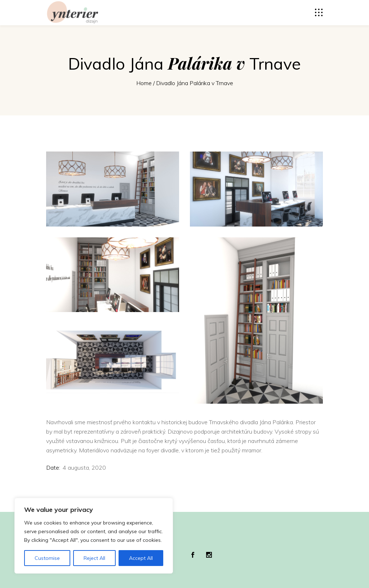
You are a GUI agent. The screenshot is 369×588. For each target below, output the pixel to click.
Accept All (141, 558)
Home (144, 83)
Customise (47, 558)
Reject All (94, 558)
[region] (94, 536)
